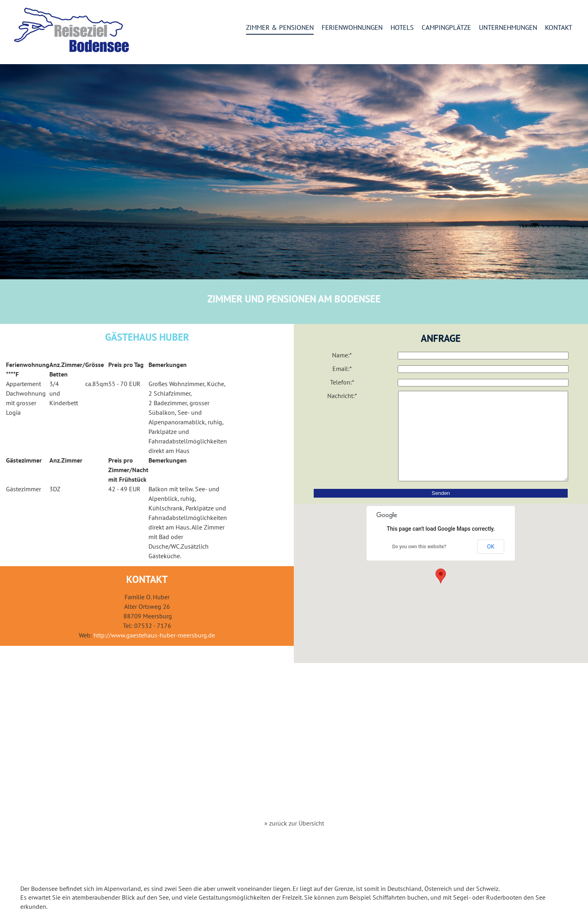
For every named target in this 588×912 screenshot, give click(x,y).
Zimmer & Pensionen (280, 28)
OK (490, 565)
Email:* (342, 369)
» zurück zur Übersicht (294, 823)
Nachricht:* (342, 396)
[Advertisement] (294, 751)
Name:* (342, 355)
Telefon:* (342, 382)
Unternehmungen (508, 28)
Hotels (402, 28)
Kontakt (559, 28)
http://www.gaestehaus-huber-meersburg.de (154, 635)
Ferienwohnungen (352, 28)
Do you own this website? (419, 565)
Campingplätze (446, 28)
